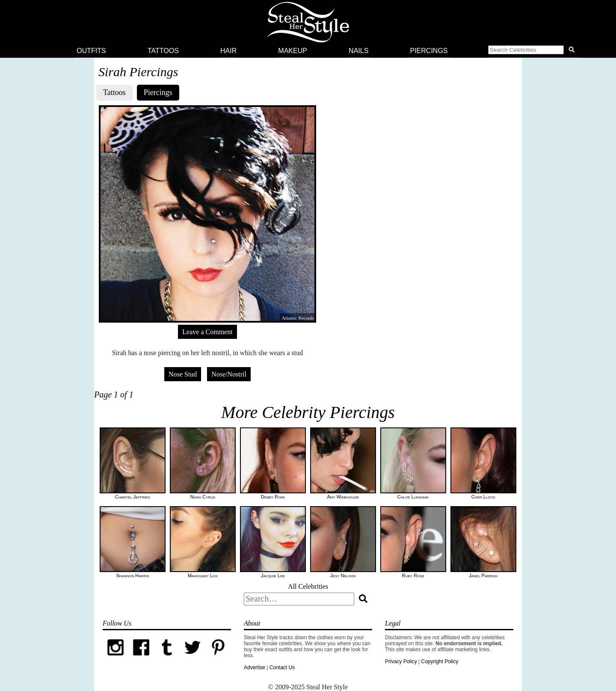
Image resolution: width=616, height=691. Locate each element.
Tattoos (163, 51)
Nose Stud (183, 374)
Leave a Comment (207, 332)
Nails (358, 51)
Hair (228, 51)
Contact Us (282, 667)
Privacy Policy (401, 661)
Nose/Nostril (229, 374)
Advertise (255, 667)
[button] (533, 51)
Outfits (91, 51)
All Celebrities (308, 586)
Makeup (293, 51)
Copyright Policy (440, 661)
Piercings (429, 51)
